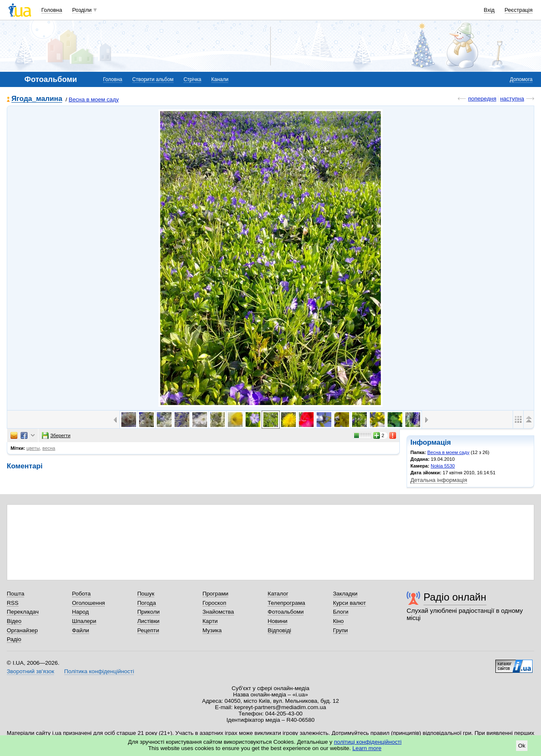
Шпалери (84, 621)
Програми (215, 594)
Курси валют (350, 603)
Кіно (339, 621)
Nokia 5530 (443, 466)
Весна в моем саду (94, 99)
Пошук (146, 594)
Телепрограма (286, 603)
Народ (80, 612)
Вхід (489, 10)
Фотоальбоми (286, 612)
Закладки (345, 594)
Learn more (367, 748)
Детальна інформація (439, 480)
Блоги (341, 612)
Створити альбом (153, 79)
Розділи (82, 10)
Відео (14, 621)
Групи (340, 630)
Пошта (15, 594)
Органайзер (22, 630)
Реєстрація (519, 10)
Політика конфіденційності (99, 671)
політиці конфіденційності (368, 742)
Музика (212, 630)
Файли (81, 630)
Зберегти (56, 435)
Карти (210, 621)
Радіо (14, 639)
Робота (81, 594)
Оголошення (88, 603)
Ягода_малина (37, 99)
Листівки (149, 621)
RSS (13, 603)
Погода (147, 603)
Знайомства (218, 612)
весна (49, 448)
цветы (33, 448)
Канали (220, 79)
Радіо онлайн (455, 597)
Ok (522, 746)
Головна (52, 10)
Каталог (278, 594)
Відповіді (279, 630)
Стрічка (192, 79)
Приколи (149, 612)
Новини (277, 621)
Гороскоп (214, 603)
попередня (482, 99)
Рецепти (148, 630)
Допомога (521, 79)
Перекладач (23, 612)
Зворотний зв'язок (30, 671)
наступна (512, 99)
